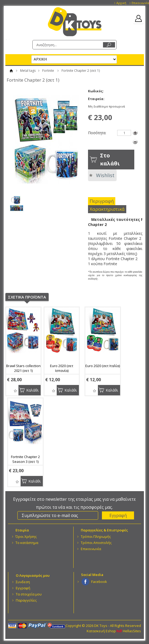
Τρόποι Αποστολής (96, 543)
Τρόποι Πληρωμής (96, 536)
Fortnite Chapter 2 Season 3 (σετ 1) (25, 459)
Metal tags (28, 71)
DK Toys (75, 22)
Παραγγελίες (26, 600)
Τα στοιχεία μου (29, 594)
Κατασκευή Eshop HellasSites (114, 631)
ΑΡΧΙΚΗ (11, 71)
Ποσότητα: (97, 133)
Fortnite (48, 71)
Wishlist (105, 175)
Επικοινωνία (140, 3)
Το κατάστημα (27, 543)
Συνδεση (23, 582)
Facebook (99, 582)
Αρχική (121, 3)
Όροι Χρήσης (26, 536)
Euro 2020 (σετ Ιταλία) (103, 366)
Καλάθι (32, 390)
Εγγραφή (23, 588)
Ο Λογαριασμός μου (33, 575)
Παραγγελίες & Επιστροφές (104, 530)
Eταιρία (22, 530)
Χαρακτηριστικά (107, 209)
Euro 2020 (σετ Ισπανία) (62, 368)
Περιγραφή (102, 201)
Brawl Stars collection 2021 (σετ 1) (23, 368)
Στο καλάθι (110, 159)
